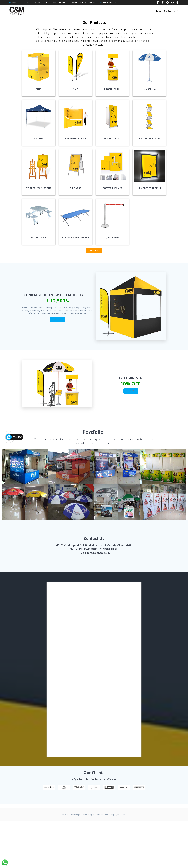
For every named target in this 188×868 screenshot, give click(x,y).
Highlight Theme (118, 815)
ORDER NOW (57, 320)
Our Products (170, 11)
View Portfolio (94, 251)
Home (158, 11)
